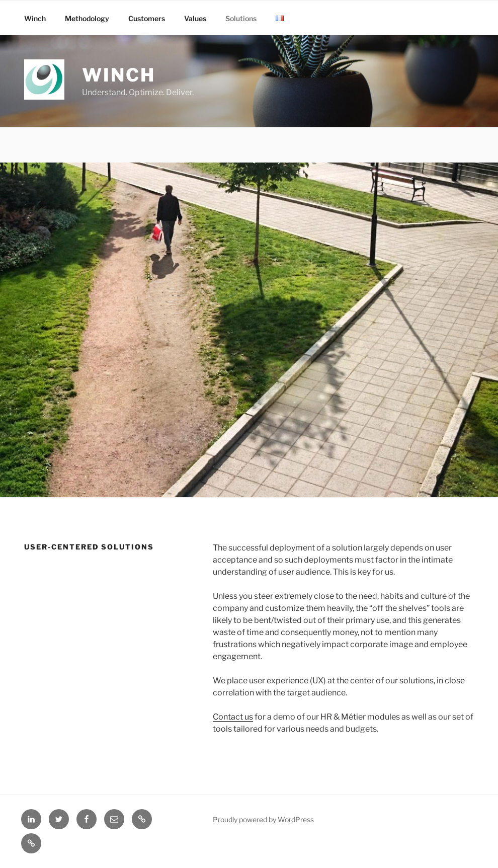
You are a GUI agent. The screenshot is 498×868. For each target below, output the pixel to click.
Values (195, 18)
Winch (118, 75)
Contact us (233, 717)
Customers (147, 18)
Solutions (241, 18)
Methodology (87, 18)
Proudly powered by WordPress (263, 819)
